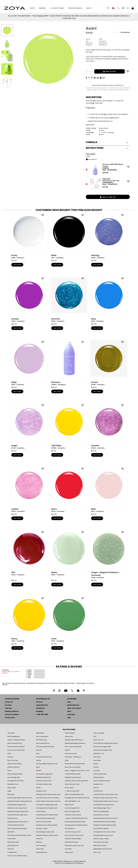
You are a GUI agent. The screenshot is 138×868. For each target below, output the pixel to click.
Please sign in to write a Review (11, 672)
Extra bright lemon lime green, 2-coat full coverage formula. (108, 111)
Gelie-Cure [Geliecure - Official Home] (97, 852)
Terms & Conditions (12, 715)
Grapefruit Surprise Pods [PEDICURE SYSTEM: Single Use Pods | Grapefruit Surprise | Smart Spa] (73, 777)
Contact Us (9, 702)
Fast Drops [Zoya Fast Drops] (97, 757)
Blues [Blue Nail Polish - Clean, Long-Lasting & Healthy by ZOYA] (67, 760)
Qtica (69, 711)
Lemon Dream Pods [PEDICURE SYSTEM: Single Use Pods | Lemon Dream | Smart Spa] (100, 774)
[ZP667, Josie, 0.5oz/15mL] (69, 619)
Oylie (69, 718)
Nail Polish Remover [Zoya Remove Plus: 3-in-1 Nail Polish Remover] (72, 842)
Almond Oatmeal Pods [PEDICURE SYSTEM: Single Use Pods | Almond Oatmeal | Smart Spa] (15, 774)
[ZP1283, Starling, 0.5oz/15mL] (109, 236)
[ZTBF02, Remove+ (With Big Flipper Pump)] (107, 170)
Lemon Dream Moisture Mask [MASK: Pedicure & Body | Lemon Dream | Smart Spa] (17, 829)
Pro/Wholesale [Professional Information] (75, 8)
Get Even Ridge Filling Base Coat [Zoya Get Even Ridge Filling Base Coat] (47, 764)
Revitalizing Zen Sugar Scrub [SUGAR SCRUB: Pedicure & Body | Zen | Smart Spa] (46, 818)
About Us (39, 702)
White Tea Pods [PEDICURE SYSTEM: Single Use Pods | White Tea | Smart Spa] (99, 777)
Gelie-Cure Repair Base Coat (74, 794)
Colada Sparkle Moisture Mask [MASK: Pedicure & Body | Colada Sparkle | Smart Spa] (75, 822)
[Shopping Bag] (133, 8)
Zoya (69, 702)
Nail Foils (11, 849)
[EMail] (101, 78)
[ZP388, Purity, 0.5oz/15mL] (29, 236)
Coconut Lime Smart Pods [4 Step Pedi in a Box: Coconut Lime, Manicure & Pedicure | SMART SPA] (16, 750)
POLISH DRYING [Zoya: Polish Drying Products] (70, 733)
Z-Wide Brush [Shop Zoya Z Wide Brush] (98, 791)
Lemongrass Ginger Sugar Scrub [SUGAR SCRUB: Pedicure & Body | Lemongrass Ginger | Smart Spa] (47, 805)
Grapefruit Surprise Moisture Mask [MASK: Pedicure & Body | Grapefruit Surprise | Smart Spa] (105, 825)
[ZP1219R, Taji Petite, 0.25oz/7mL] (69, 426)
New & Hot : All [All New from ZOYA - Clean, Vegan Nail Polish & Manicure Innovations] (98, 740)
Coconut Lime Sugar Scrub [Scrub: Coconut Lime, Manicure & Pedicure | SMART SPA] (102, 747)
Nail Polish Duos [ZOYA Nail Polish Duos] (42, 740)
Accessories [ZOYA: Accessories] (69, 737)
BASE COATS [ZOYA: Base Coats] (40, 733)
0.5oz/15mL (96, 41)
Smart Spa (71, 715)
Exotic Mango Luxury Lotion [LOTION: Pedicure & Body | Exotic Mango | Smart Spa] (45, 832)
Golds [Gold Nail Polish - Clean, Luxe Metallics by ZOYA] (9, 771)
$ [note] (105, 173)
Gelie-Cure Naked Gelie (101, 811)
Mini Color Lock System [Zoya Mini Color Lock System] (73, 767)
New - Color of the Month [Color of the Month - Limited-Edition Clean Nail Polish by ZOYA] (73, 747)
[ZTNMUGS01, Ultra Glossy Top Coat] (107, 184)
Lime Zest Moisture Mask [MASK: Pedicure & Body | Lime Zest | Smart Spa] (16, 825)
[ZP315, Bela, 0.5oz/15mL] (109, 489)
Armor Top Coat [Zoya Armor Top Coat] (13, 760)
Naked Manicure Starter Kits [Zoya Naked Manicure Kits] (103, 849)
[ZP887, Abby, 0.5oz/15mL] (29, 363)
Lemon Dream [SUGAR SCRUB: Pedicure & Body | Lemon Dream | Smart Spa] (41, 811)
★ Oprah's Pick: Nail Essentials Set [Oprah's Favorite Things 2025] (76, 818)
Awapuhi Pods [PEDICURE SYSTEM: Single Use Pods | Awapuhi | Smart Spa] (98, 784)
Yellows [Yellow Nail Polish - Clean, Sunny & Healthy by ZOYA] (96, 767)
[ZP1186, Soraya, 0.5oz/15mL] (29, 299)
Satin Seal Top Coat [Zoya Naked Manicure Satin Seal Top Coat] (100, 846)
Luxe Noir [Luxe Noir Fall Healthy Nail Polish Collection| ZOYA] (97, 771)
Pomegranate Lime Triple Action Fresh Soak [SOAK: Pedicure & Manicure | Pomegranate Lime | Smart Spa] (77, 798)
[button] (15, 8)
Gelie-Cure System (74, 708)
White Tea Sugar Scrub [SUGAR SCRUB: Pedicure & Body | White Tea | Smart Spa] (72, 811)
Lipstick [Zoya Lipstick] (67, 750)
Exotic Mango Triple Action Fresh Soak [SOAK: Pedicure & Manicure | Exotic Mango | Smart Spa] (20, 798)
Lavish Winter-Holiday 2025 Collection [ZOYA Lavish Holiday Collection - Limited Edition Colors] (106, 743)
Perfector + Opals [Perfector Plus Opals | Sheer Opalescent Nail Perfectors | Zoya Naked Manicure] (42, 829)
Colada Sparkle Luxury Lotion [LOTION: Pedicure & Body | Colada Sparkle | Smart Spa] (103, 835)
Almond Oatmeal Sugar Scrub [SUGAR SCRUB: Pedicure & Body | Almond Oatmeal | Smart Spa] (17, 815)
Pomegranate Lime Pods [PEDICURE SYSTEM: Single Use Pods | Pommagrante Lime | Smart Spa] (16, 781)
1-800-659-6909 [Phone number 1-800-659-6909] (42, 715)
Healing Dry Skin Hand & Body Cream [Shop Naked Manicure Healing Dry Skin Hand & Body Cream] (48, 794)
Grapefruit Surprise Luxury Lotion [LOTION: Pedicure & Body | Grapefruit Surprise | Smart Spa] (47, 835)
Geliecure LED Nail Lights (73, 839)
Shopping (40, 711)
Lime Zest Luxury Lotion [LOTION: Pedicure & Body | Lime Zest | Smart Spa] (73, 832)
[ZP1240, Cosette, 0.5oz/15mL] (109, 426)
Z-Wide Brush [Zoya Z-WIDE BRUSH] (12, 852)
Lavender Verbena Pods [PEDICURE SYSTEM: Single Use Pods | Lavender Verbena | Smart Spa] (44, 784)
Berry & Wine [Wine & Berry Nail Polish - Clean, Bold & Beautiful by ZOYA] (69, 788)
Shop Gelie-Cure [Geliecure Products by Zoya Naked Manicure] (13, 784)
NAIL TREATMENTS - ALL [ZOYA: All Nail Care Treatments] (72, 801)
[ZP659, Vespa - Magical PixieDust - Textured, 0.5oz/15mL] (109, 554)
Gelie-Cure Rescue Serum (102, 781)
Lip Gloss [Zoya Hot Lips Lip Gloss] (10, 757)
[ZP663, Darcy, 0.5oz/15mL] (29, 619)
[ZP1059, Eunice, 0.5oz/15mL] (109, 363)
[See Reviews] (121, 32)
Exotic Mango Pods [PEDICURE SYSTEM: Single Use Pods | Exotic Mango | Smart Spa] (14, 777)
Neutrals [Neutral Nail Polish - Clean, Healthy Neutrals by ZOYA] (39, 750)
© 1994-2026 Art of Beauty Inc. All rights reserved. (69, 862)
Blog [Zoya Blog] (89, 8)
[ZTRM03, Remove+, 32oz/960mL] (69, 363)
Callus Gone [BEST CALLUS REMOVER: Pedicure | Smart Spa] (69, 852)
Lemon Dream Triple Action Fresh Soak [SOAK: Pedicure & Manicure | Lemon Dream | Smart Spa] (48, 801)
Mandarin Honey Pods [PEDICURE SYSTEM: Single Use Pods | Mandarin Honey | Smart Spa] (43, 777)
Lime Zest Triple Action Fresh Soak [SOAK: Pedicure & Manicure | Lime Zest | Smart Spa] (47, 798)
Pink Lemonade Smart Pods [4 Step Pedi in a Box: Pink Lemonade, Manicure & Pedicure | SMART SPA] (45, 747)
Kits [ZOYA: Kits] (95, 737)
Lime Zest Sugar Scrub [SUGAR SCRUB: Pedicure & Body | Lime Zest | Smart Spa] (72, 808)
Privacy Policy (10, 718)
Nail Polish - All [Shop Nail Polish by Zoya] (99, 754)
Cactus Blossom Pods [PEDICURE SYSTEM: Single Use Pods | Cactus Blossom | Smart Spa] (72, 784)
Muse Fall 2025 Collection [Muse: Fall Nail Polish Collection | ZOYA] (16, 747)
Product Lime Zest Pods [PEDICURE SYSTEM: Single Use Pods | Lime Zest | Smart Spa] (44, 781)
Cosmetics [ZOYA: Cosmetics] (68, 849)
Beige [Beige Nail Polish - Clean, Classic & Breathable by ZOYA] (9, 791)
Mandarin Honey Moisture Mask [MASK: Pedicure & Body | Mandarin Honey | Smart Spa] (47, 825)
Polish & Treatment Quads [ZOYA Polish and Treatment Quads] (16, 740)
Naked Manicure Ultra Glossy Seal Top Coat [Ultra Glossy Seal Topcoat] (106, 818)
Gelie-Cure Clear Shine (44, 822)
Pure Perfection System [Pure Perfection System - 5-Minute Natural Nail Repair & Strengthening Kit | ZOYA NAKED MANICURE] (101, 829)
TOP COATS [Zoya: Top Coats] (11, 733)
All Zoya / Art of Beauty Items (17, 856)
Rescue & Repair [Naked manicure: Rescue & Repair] (99, 733)
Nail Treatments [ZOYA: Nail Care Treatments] (13, 846)
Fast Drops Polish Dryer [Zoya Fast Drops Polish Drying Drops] (44, 757)
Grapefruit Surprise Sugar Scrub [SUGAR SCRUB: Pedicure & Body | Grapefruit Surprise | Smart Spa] (18, 811)
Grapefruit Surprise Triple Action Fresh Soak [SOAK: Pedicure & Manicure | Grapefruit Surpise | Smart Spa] (20, 801)
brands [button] (43, 8)
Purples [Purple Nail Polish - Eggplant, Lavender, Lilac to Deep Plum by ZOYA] (39, 760)
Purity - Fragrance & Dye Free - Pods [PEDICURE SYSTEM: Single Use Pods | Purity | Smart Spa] (77, 771)
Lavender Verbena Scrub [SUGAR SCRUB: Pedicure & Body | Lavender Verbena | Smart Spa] (73, 815)
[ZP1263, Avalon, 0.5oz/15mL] (29, 489)
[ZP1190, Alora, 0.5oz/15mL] (69, 489)
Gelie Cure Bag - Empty (101, 839)
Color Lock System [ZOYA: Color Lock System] (42, 737)
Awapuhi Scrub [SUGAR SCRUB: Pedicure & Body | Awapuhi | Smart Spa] (12, 818)
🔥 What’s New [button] (57, 8)
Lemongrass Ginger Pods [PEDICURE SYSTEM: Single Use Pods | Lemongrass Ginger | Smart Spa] (44, 774)
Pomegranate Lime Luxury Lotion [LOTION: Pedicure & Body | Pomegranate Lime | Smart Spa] (104, 832)
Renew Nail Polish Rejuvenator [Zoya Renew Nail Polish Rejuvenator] (75, 764)
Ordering (8, 708)
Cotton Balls (12, 839)
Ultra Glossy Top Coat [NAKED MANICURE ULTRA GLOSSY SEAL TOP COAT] (101, 842)
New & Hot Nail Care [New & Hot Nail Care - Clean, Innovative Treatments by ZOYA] (43, 743)
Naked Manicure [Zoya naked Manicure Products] (42, 852)
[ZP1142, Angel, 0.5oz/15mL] (29, 426)
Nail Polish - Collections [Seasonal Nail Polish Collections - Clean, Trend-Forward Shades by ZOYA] (73, 757)
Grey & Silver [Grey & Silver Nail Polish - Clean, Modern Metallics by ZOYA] (12, 788)
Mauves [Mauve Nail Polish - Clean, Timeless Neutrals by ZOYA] (96, 788)
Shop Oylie (11, 794)
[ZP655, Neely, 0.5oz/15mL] (69, 554)
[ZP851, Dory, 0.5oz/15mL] (109, 299)
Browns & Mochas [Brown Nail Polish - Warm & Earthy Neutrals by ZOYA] (13, 767)
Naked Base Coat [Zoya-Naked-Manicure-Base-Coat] (13, 842)
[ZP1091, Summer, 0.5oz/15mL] (69, 299)
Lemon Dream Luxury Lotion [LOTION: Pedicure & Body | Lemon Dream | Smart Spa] (74, 835)
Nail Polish (90, 125)
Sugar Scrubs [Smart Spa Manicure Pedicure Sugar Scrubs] (69, 805)
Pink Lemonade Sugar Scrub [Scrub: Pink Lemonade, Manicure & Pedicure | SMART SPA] (103, 750)
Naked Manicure (73, 705)
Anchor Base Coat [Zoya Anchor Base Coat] (71, 754)
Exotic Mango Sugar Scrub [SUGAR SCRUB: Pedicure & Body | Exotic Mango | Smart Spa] (102, 808)
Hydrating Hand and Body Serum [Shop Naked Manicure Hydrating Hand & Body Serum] (47, 815)
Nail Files (39, 842)
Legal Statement (42, 705)
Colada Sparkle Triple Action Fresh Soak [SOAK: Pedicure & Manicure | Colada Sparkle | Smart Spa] (106, 801)
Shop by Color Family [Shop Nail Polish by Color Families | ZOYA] (15, 764)
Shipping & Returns (12, 711)
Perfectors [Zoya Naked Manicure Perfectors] (39, 839)
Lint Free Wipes (41, 846)
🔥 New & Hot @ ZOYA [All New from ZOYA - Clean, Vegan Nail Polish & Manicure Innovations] (72, 791)
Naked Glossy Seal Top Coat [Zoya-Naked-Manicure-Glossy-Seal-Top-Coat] (74, 846)
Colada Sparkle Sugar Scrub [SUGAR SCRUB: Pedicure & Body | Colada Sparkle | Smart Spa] (17, 805)
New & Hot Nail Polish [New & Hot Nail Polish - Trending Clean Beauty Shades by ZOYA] (15, 743)
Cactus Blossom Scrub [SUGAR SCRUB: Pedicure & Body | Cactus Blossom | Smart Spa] (101, 815)
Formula (107, 142)
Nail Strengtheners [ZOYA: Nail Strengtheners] (14, 737)
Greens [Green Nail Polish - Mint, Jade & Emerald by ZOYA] (96, 764)
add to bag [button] (105, 72)
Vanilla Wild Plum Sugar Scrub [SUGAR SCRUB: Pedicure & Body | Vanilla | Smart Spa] (104, 805)
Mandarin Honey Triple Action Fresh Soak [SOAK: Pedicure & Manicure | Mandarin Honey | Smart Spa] (106, 798)
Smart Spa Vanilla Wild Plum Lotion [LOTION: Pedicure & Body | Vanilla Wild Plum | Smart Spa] (19, 835)
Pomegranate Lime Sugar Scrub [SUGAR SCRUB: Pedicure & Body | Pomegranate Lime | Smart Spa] (47, 808)
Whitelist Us (40, 708)
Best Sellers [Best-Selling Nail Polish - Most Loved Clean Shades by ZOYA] (97, 760)
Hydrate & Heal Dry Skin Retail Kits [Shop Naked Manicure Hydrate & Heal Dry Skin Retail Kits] (76, 781)
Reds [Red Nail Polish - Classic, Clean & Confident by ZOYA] (38, 754)
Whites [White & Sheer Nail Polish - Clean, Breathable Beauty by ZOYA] (38, 788)
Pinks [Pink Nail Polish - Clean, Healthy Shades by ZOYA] (9, 754)
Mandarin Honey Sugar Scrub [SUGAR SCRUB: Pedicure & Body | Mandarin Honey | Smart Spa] (17, 808)
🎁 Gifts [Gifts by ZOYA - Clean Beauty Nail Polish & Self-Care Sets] (39, 771)
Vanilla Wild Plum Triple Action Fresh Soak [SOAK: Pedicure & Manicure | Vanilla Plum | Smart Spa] (106, 794)
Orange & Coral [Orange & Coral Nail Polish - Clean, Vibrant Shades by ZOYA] (41, 791)
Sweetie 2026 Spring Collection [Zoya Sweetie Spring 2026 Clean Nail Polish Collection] (75, 743)
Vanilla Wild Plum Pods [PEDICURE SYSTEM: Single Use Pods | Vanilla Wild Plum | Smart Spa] (73, 774)
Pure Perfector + (70, 829)
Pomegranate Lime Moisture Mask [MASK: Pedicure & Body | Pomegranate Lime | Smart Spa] (76, 825)
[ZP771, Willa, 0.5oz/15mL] (69, 236)
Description (94, 97)
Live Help (8, 705)
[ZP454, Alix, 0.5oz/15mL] (29, 554)
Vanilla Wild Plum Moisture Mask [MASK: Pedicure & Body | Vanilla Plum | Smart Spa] (105, 822)
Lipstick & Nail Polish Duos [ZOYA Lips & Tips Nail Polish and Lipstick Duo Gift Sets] (74, 740)
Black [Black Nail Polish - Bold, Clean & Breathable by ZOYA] (38, 767)
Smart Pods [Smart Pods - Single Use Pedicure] (40, 849)
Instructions (107, 148)
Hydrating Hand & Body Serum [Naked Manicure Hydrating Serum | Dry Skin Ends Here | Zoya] (18, 822)
